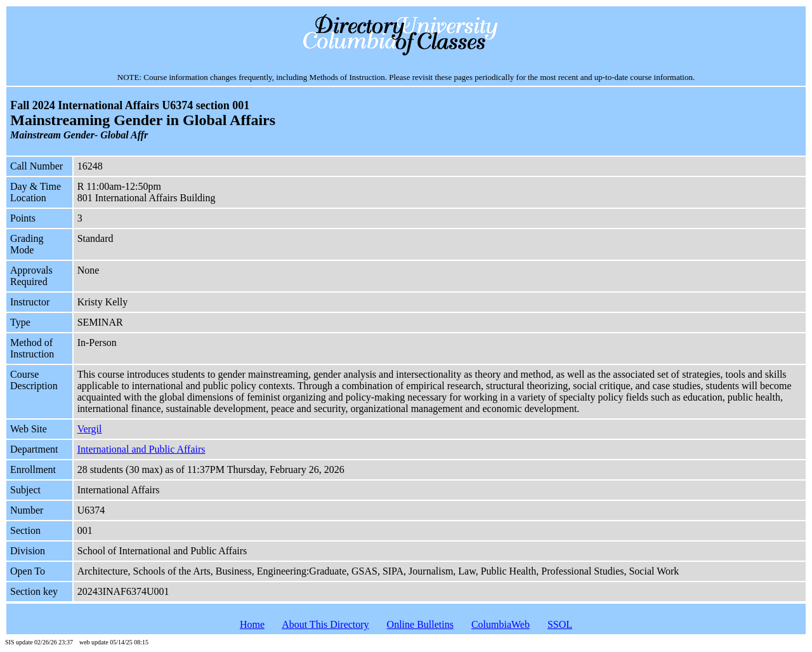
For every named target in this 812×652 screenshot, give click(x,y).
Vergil (90, 429)
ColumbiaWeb (501, 624)
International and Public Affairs (141, 449)
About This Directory (325, 624)
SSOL (560, 624)
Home (252, 624)
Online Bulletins (420, 624)
